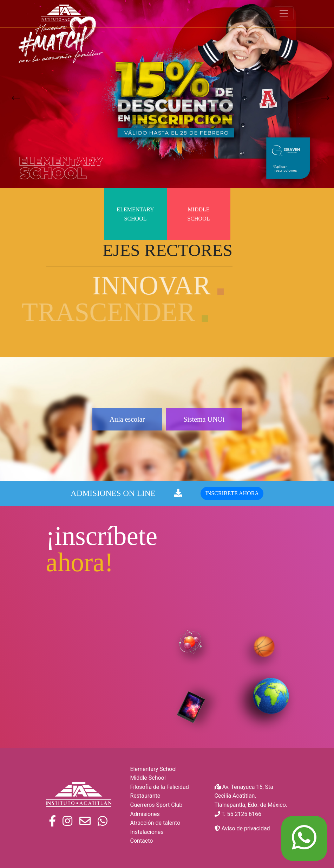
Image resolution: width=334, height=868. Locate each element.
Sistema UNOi (214, 419)
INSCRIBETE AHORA (232, 504)
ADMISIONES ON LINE (126, 504)
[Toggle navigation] (284, 13)
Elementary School (135, 214)
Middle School (198, 214)
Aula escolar (117, 419)
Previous (12, 94)
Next (322, 94)
